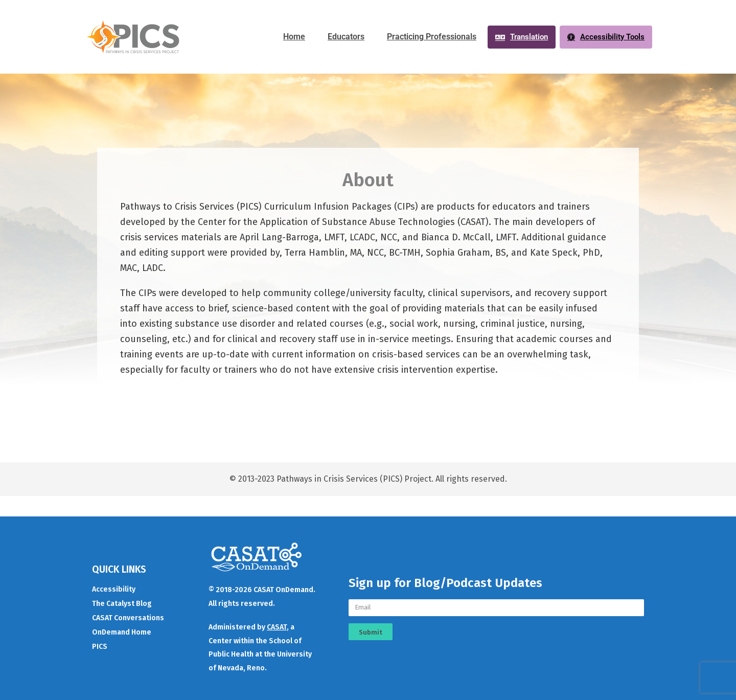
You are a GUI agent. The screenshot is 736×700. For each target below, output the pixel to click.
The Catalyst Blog (122, 604)
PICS (100, 647)
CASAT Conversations (128, 618)
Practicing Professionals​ (432, 37)
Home (294, 37)
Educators (346, 37)
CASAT (277, 627)
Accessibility (114, 589)
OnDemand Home (122, 632)
